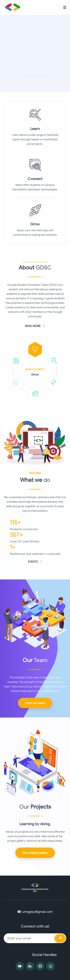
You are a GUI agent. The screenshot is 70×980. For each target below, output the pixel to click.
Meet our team (35, 703)
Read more (35, 326)
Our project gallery (35, 853)
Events (35, 562)
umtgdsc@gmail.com (37, 912)
